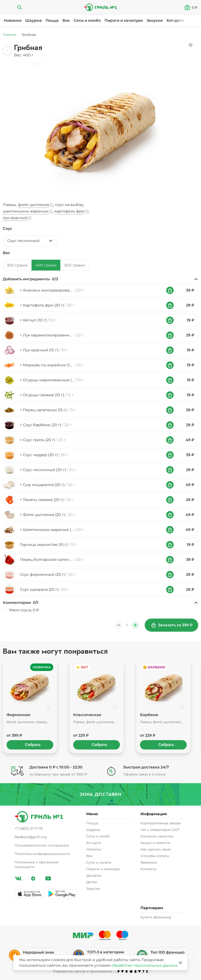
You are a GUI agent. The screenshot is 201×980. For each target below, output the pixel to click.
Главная (9, 35)
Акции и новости (155, 843)
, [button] (10, 205)
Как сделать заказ (156, 849)
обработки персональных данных (144, 965)
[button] (193, 7)
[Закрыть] (180, 963)
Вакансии (149, 862)
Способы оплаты (155, 856)
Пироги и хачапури (124, 20)
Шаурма (34, 20)
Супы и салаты (99, 862)
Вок (66, 20)
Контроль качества (157, 836)
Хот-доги (175, 20)
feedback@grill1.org (31, 837)
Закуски (155, 20)
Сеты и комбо (87, 20)
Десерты (94, 876)
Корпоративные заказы (161, 823)
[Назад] (7, 50)
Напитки (94, 849)
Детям (92, 882)
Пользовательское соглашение (42, 845)
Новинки (13, 20)
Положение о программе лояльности (37, 865)
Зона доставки (100, 794)
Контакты (149, 869)
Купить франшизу (156, 917)
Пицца (52, 20)
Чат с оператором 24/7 (160, 830)
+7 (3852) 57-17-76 (29, 829)
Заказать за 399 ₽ (172, 625)
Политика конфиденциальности (42, 854)
